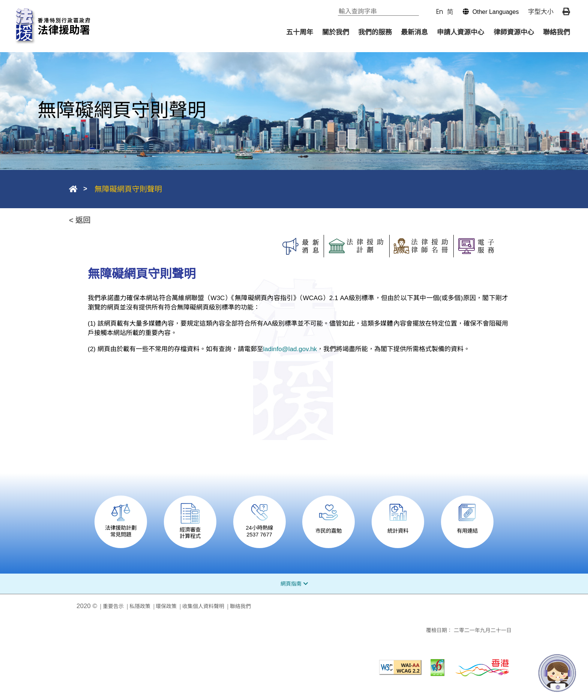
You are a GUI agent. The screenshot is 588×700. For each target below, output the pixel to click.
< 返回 (80, 220)
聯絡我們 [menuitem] (556, 32)
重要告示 (113, 606)
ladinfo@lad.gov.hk (290, 349)
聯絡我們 (240, 606)
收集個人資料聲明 (203, 606)
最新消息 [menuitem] (414, 32)
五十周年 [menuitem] (300, 32)
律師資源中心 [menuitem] (514, 32)
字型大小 (541, 12)
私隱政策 (140, 606)
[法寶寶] (557, 673)
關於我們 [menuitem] (336, 32)
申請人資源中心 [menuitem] (460, 32)
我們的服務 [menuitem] (375, 32)
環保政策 (166, 606)
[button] (487, 12)
